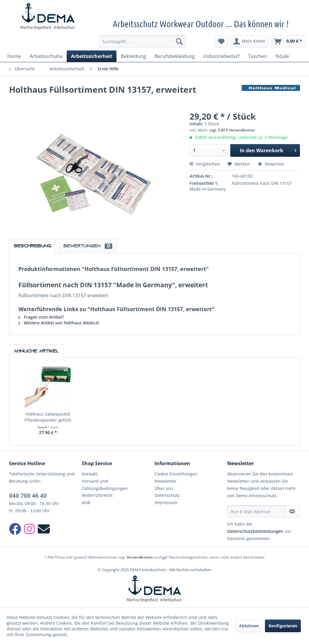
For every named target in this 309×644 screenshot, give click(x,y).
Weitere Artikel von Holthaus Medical (59, 323)
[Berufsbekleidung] (175, 56)
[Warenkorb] (288, 41)
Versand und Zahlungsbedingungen (105, 485)
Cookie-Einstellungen (176, 474)
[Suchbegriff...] (143, 41)
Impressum (166, 502)
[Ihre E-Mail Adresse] (256, 511)
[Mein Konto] (249, 41)
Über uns (164, 488)
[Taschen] (258, 56)
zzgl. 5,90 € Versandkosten (232, 130)
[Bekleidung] (133, 56)
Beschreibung (32, 246)
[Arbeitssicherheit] (92, 56)
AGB (86, 502)
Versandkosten (140, 557)
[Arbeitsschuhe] (46, 56)
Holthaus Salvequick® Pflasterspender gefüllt (48, 417)
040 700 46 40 (28, 496)
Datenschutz (167, 495)
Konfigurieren (283, 626)
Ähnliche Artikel (36, 351)
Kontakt (90, 474)
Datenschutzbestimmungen (255, 531)
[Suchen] (179, 41)
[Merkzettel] (221, 41)
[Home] (14, 56)
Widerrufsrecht (97, 495)
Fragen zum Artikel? (41, 317)
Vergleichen (205, 164)
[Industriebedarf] (221, 56)
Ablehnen (249, 626)
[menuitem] (143, 41)
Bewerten (271, 164)
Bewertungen (88, 246)
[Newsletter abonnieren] (292, 511)
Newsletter (166, 481)
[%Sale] (282, 56)
